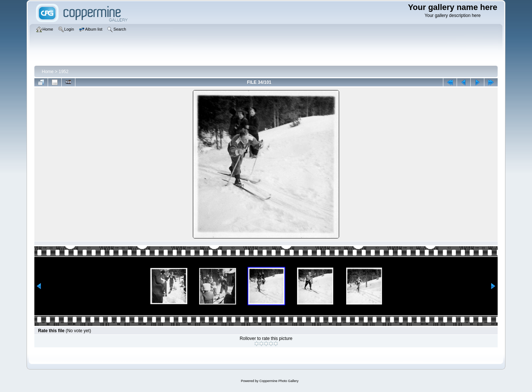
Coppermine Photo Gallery (279, 381)
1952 (64, 72)
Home (48, 72)
